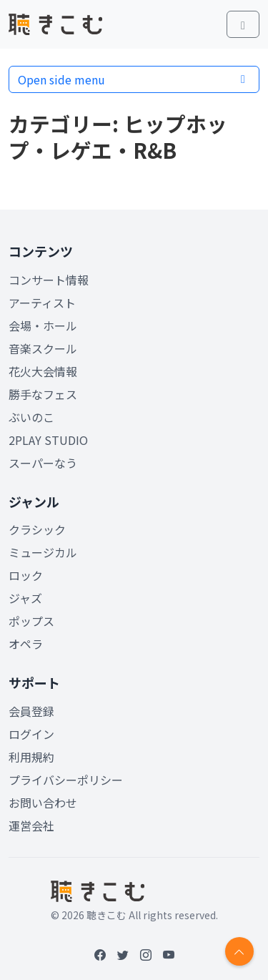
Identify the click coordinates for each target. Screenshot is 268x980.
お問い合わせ (43, 803)
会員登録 (31, 711)
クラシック (37, 529)
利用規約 (31, 757)
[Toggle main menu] (243, 24)
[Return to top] (239, 951)
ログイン (31, 734)
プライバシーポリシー (66, 780)
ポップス (31, 621)
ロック (26, 575)
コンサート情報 (49, 280)
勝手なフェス (43, 394)
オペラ (26, 644)
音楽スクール (43, 348)
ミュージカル (43, 552)
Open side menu (134, 79)
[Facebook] (100, 954)
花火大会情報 (43, 371)
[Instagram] (146, 954)
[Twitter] (123, 954)
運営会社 (31, 825)
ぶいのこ (31, 417)
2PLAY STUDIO (48, 440)
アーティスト (42, 303)
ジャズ (25, 598)
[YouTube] (169, 954)
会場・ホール (43, 325)
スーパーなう (43, 463)
